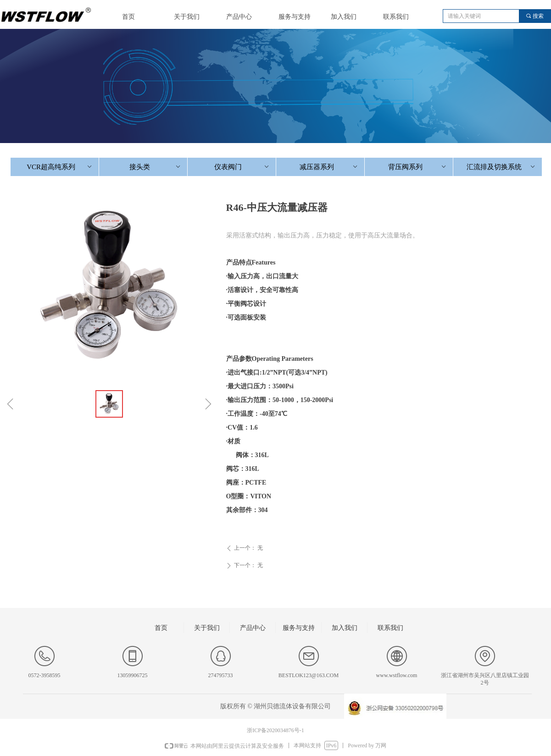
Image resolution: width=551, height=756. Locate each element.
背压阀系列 (418, 167)
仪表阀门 (242, 167)
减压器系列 (329, 167)
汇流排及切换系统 (501, 167)
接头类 (156, 167)
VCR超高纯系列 (60, 167)
